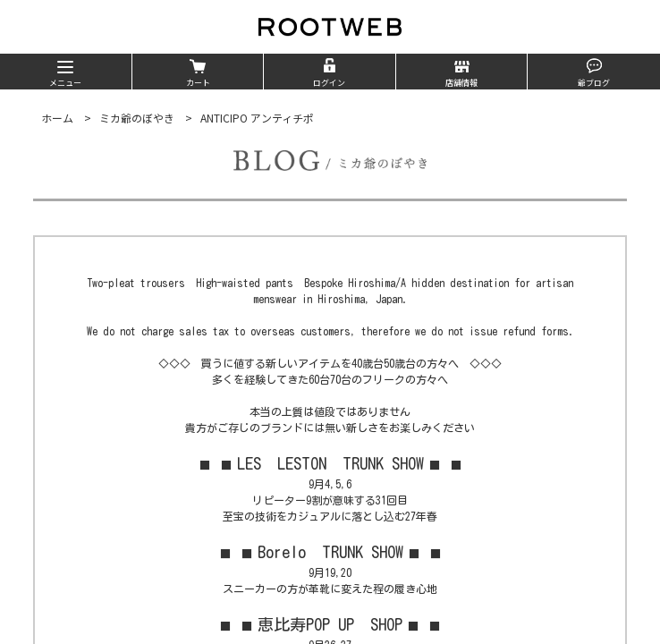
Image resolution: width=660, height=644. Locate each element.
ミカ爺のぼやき (137, 118)
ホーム (57, 118)
